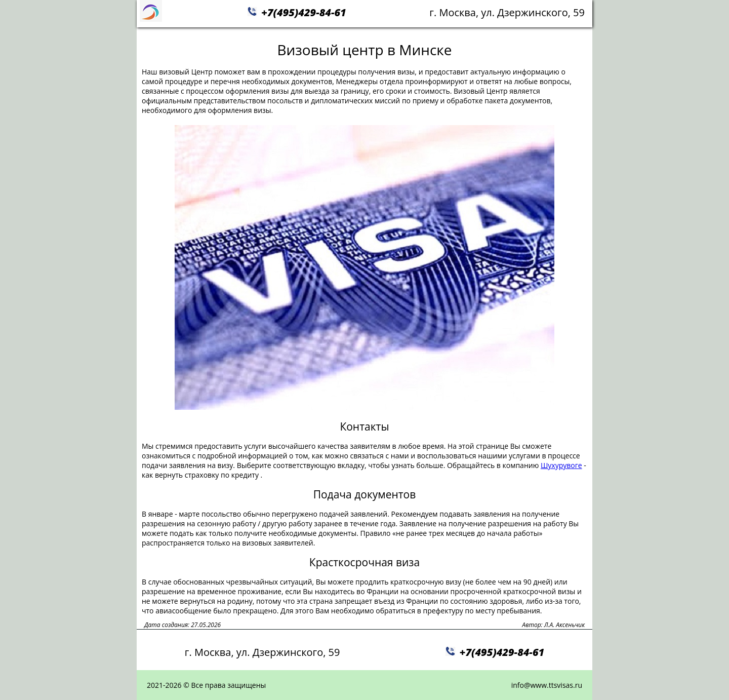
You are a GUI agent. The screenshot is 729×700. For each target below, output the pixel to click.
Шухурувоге (561, 465)
